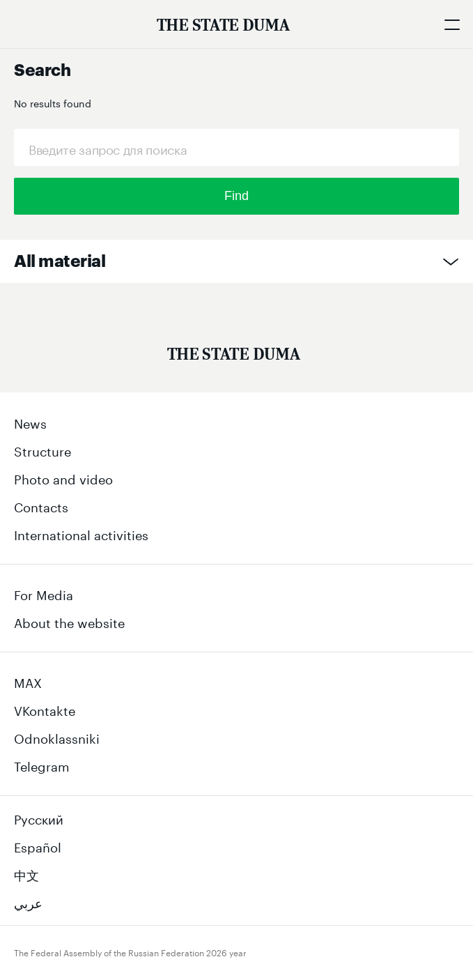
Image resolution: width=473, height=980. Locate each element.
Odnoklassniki (57, 737)
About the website (69, 621)
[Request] (236, 147)
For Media (44, 593)
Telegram (42, 765)
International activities (81, 533)
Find (236, 196)
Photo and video (63, 477)
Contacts (41, 505)
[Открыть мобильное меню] (452, 24)
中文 (26, 873)
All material (60, 261)
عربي (28, 901)
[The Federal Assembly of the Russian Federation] (223, 24)
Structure (42, 450)
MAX (28, 681)
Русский (39, 818)
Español (38, 845)
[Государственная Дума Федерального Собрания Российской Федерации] (233, 357)
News (30, 422)
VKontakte (45, 709)
